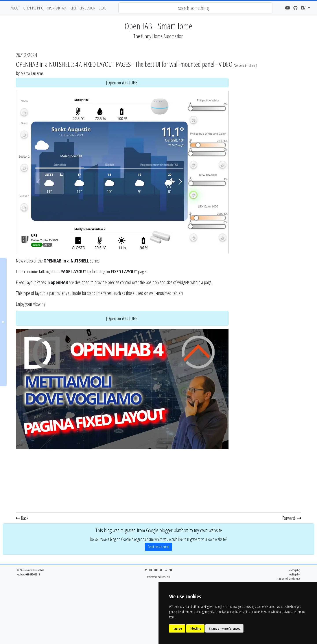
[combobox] (196, 8)
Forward (292, 518)
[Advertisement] (122, 480)
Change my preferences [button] (224, 628)
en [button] (304, 8)
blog (102, 8)
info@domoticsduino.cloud (158, 577)
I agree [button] (177, 628)
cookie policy (295, 574)
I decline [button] (195, 628)
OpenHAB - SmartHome (158, 26)
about (15, 8)
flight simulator (82, 8)
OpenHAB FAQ (56, 8)
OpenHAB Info (33, 8)
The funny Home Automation (158, 36)
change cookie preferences (289, 579)
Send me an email (158, 547)
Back (22, 518)
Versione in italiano (245, 66)
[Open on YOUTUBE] (122, 82)
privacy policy (294, 570)
